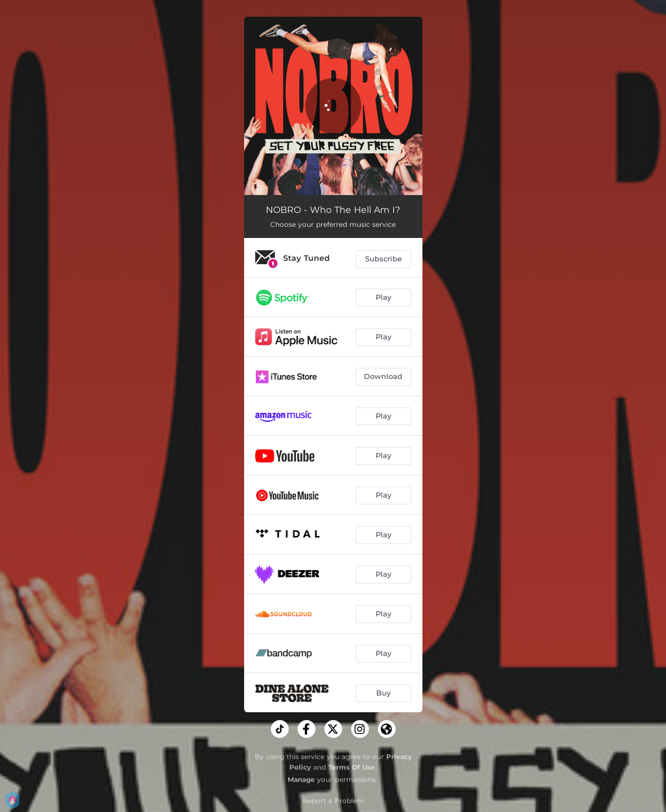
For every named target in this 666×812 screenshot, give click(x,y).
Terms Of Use (352, 767)
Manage (301, 779)
